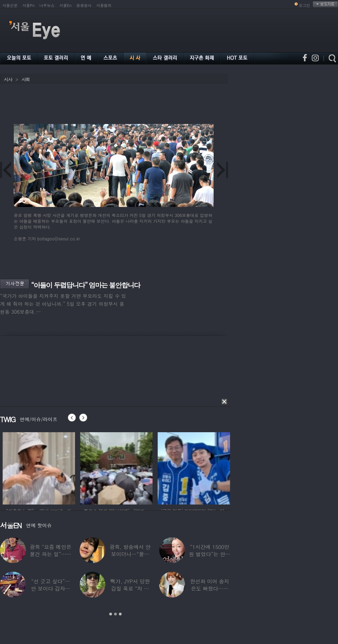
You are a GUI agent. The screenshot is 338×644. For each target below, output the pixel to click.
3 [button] (120, 614)
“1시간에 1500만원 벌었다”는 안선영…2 (209, 554)
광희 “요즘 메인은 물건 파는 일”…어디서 (50, 554)
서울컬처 (104, 5)
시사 (8, 79)
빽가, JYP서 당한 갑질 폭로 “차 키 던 (130, 588)
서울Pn (28, 5)
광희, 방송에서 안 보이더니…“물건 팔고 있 (130, 554)
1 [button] (111, 614)
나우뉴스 (47, 5)
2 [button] (115, 614)
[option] (69, 467)
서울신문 (10, 5)
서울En (65, 5)
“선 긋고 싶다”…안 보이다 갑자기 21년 (51, 588)
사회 (25, 79)
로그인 (304, 5)
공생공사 (84, 5)
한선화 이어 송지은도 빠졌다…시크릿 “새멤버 (209, 588)
